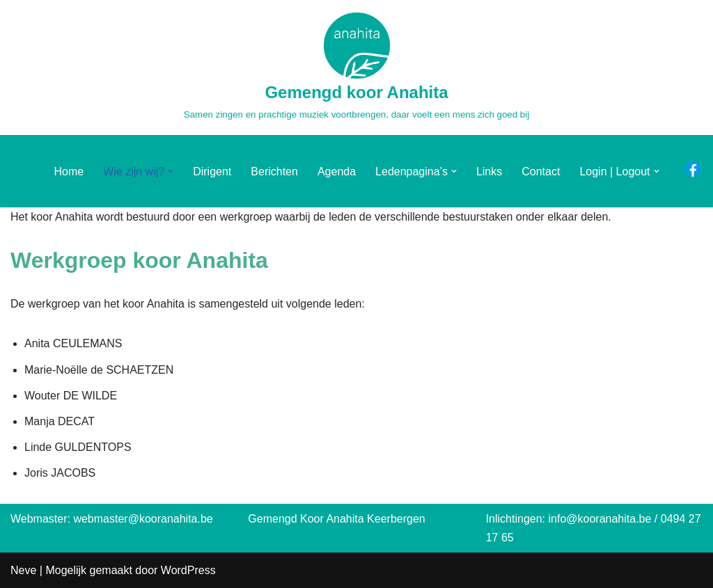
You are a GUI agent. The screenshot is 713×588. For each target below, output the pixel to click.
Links (489, 172)
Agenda (337, 172)
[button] (171, 171)
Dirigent (212, 172)
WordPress (188, 570)
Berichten (274, 172)
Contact (541, 172)
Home (69, 172)
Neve (23, 570)
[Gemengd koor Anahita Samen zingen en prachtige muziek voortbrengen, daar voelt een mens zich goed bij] (356, 67)
